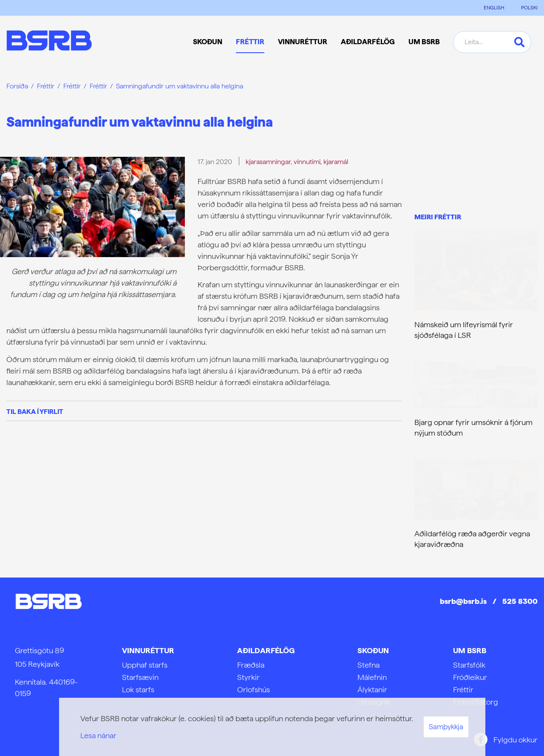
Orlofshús (254, 689)
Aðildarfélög (266, 650)
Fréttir (46, 86)
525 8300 (520, 601)
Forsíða (17, 86)
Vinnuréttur (148, 650)
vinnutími (307, 162)
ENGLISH (494, 8)
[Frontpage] (49, 42)
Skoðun (373, 650)
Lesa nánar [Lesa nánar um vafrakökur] (98, 735)
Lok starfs (138, 689)
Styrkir (248, 677)
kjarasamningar (268, 162)
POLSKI (529, 8)
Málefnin (372, 677)
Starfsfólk (469, 665)
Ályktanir (372, 689)
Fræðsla (251, 665)
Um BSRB (470, 650)
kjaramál (336, 162)
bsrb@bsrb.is (463, 601)
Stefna (368, 665)
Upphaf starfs (145, 665)
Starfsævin (140, 677)
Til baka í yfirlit (35, 412)
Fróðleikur (470, 677)
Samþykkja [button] (446, 727)
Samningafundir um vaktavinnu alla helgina (180, 86)
